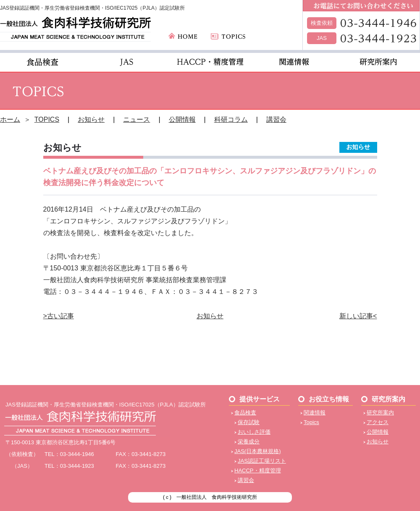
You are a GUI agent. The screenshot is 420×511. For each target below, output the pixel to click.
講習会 (276, 119)
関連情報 (315, 413)
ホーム (10, 119)
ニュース (136, 119)
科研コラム (231, 119)
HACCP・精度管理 (258, 470)
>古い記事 (59, 316)
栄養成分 (249, 442)
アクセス (378, 422)
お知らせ (91, 119)
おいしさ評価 (254, 432)
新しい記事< (358, 316)
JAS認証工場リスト (262, 461)
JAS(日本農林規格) (258, 451)
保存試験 (249, 422)
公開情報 (182, 119)
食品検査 (245, 413)
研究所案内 (380, 413)
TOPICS (47, 119)
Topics (311, 422)
